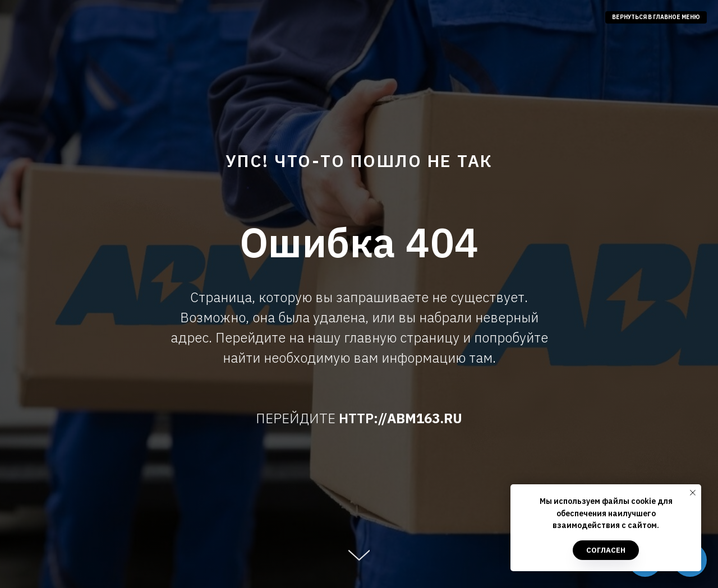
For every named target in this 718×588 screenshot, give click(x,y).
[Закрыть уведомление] (693, 493)
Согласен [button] (606, 550)
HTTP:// (363, 418)
